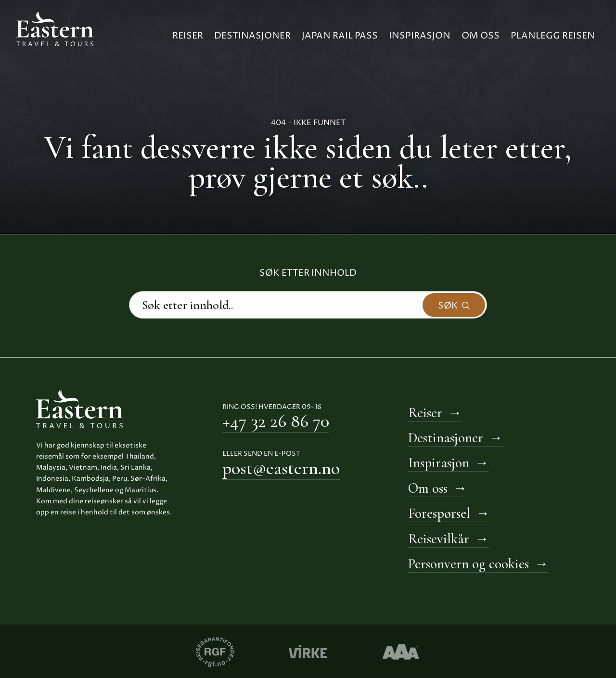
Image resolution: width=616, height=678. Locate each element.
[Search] (308, 305)
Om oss (481, 36)
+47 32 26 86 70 (276, 421)
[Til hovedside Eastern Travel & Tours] (55, 28)
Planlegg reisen (553, 36)
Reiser (188, 36)
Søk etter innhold (308, 273)
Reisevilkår (439, 539)
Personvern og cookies (468, 564)
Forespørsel (439, 513)
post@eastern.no (281, 468)
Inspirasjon (420, 36)
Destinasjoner (252, 36)
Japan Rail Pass (340, 36)
